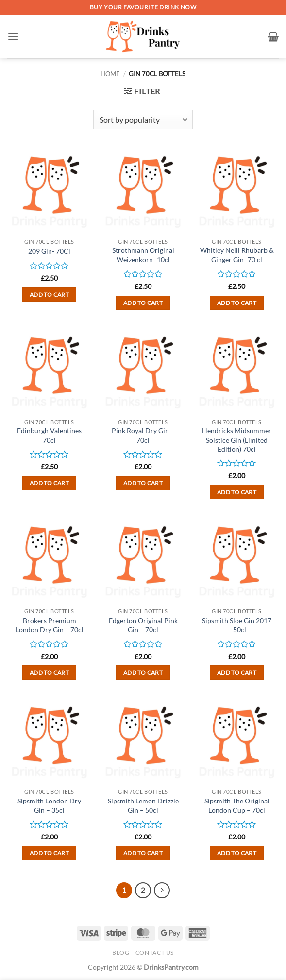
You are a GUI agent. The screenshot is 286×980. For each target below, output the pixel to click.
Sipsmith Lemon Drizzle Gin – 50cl (143, 805)
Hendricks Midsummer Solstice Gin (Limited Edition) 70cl (237, 440)
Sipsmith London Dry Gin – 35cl (49, 805)
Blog (121, 953)
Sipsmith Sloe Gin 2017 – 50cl (237, 625)
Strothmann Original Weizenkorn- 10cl (143, 255)
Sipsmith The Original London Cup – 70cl (237, 805)
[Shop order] (143, 120)
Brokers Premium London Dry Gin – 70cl (50, 625)
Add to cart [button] (49, 294)
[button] (13, 36)
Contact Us (155, 953)
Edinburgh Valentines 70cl (49, 435)
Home (110, 74)
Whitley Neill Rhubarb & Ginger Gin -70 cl (237, 255)
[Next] (162, 891)
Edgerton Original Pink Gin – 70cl (143, 625)
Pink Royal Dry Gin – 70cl (143, 435)
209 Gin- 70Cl (49, 251)
